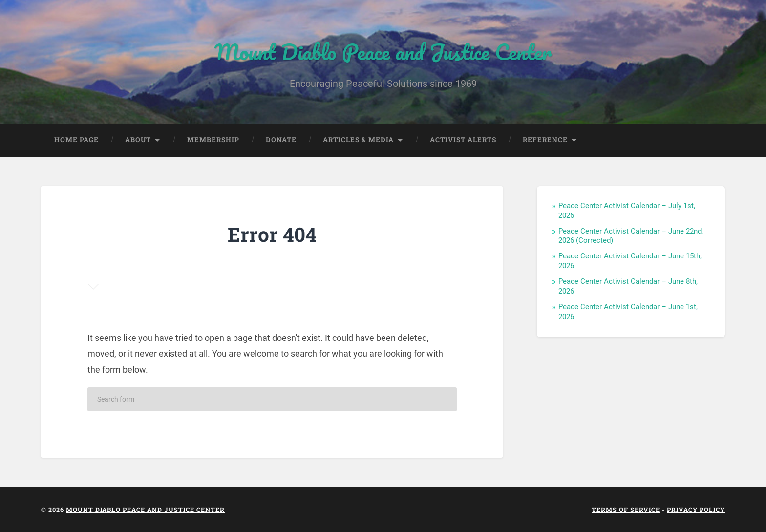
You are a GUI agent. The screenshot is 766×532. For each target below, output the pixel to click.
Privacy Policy (696, 510)
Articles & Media (358, 140)
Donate (281, 140)
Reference (545, 140)
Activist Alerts (463, 140)
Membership (213, 140)
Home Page (76, 140)
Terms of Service (626, 510)
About (138, 140)
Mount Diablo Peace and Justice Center (383, 52)
